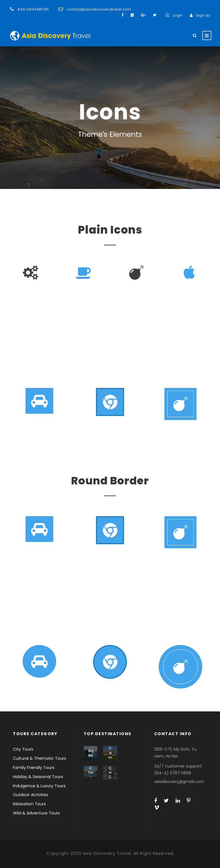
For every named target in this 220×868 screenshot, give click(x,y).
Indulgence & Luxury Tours (39, 786)
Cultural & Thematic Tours (40, 758)
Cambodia (110, 759)
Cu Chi (110, 775)
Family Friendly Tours (34, 768)
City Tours (23, 749)
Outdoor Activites (31, 795)
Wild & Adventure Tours (36, 813)
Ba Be (91, 753)
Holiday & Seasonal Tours (38, 777)
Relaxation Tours (29, 804)
